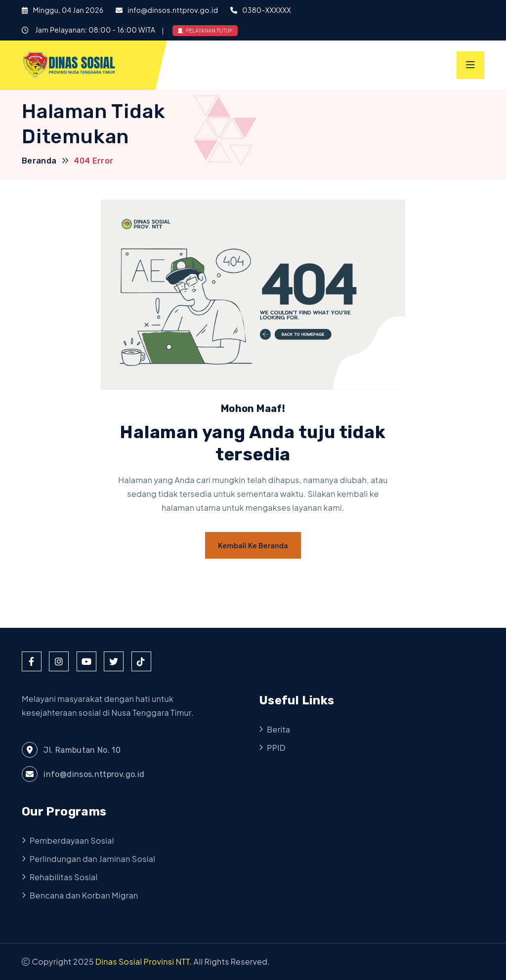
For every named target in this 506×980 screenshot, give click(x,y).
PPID (276, 748)
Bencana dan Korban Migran (84, 895)
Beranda (39, 161)
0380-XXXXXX (267, 10)
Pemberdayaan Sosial (72, 840)
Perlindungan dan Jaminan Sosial (92, 859)
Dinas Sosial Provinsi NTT (143, 961)
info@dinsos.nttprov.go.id (173, 10)
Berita (278, 729)
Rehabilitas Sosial (64, 877)
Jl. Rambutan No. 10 (71, 750)
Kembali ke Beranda (253, 545)
